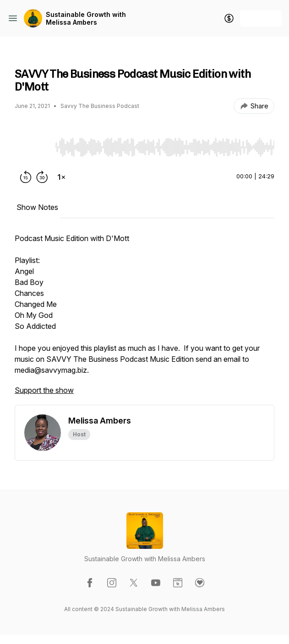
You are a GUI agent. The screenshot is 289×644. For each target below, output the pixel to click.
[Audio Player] (165, 145)
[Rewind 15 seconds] (26, 177)
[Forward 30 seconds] (42, 177)
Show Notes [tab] (37, 207)
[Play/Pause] (33, 147)
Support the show (44, 390)
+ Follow (261, 18)
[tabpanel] (144, 319)
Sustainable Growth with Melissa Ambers (86, 19)
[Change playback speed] (61, 177)
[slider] (165, 147)
